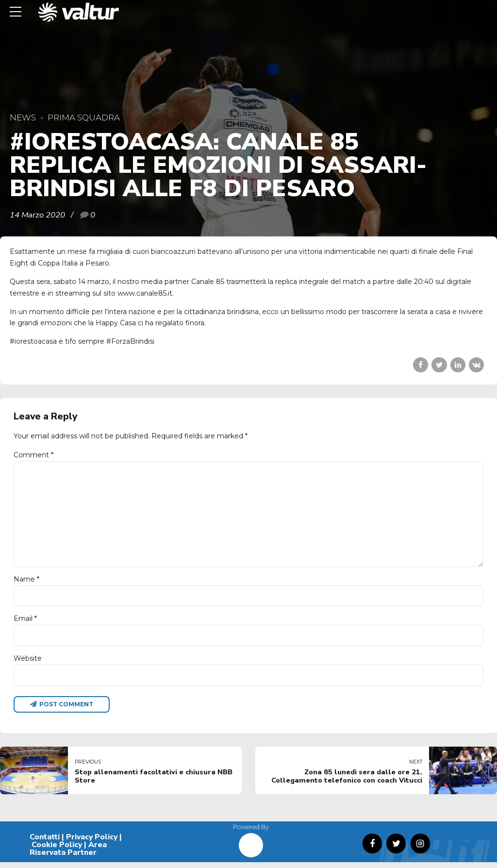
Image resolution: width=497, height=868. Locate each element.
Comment (33, 455)
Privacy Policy (92, 843)
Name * (26, 583)
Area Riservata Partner (68, 854)
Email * (25, 623)
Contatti (45, 843)
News (23, 117)
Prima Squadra (84, 117)
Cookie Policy (57, 851)
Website (28, 663)
